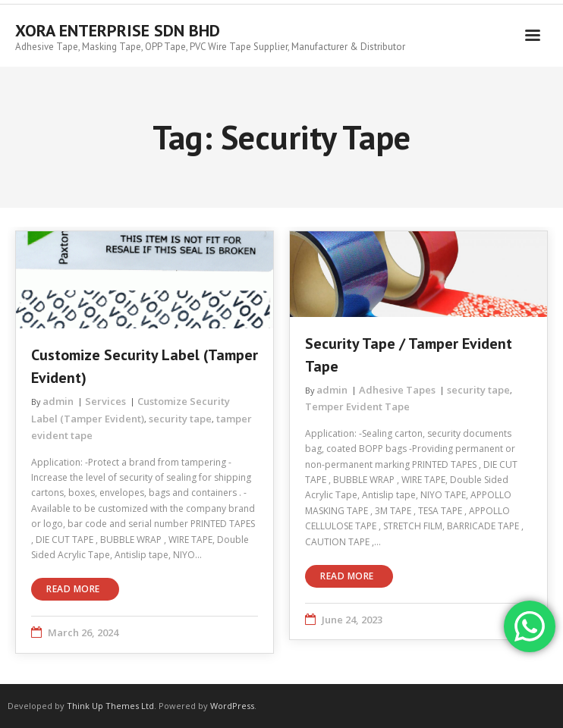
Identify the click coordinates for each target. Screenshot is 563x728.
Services (105, 401)
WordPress (232, 706)
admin (58, 401)
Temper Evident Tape (357, 406)
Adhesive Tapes (397, 390)
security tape (180, 419)
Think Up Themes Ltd (110, 706)
